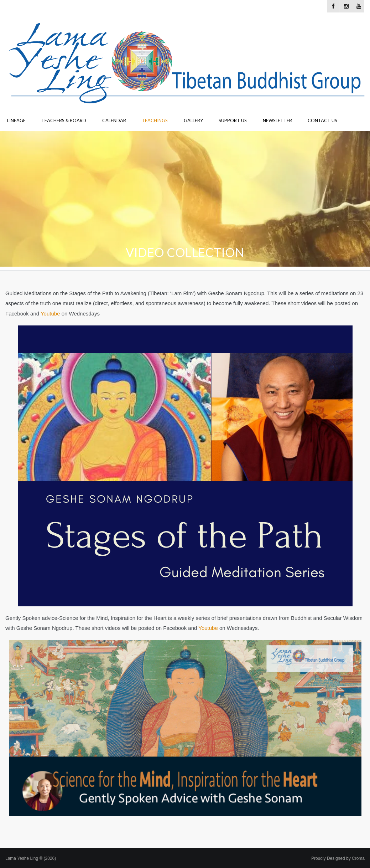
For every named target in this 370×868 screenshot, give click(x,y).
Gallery (193, 120)
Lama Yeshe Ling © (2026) (31, 858)
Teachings (155, 120)
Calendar (114, 120)
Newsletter (277, 120)
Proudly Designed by (338, 858)
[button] (185, 728)
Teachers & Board (64, 120)
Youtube (50, 314)
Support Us (233, 120)
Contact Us (322, 120)
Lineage (16, 120)
